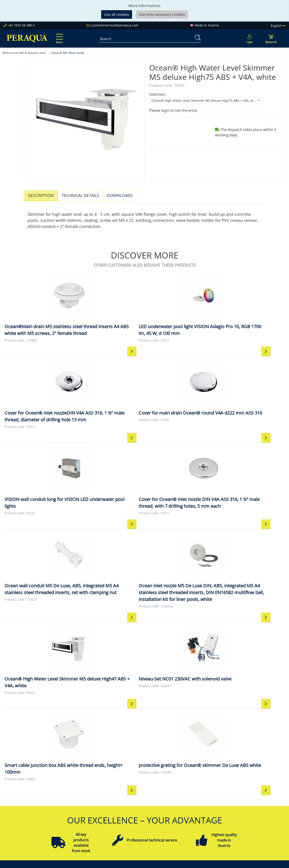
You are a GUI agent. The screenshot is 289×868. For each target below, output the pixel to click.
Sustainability (78, 806)
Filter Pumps (247, 811)
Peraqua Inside (80, 790)
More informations (144, 6)
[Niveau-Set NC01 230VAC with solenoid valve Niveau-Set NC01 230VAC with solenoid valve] (109, 520)
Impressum (189, 795)
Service (129, 790)
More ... (242, 833)
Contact (186, 790)
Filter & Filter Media (252, 801)
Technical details (80, 195)
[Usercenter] (249, 38)
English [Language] (278, 26)
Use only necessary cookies (162, 14)
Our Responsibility (82, 801)
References (76, 811)
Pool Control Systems (254, 828)
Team (72, 795)
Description (41, 195)
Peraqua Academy (139, 795)
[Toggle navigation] (59, 36)
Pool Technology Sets (254, 806)
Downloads (120, 195)
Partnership (133, 801)
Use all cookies (117, 14)
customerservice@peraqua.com (114, 25)
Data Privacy (190, 811)
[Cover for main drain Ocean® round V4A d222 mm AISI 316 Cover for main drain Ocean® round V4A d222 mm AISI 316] (251, 306)
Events (129, 806)
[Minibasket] (271, 38)
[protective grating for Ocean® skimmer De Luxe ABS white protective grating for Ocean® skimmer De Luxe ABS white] (251, 520)
